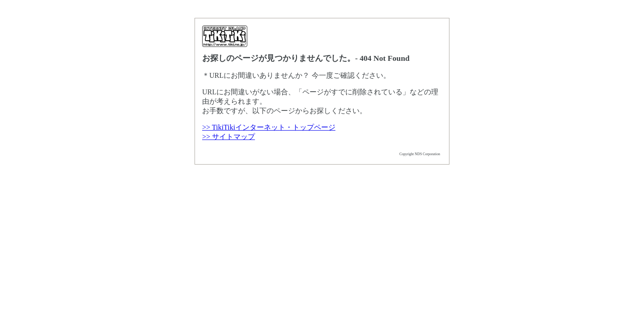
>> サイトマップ (229, 137)
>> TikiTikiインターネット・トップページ (269, 127)
